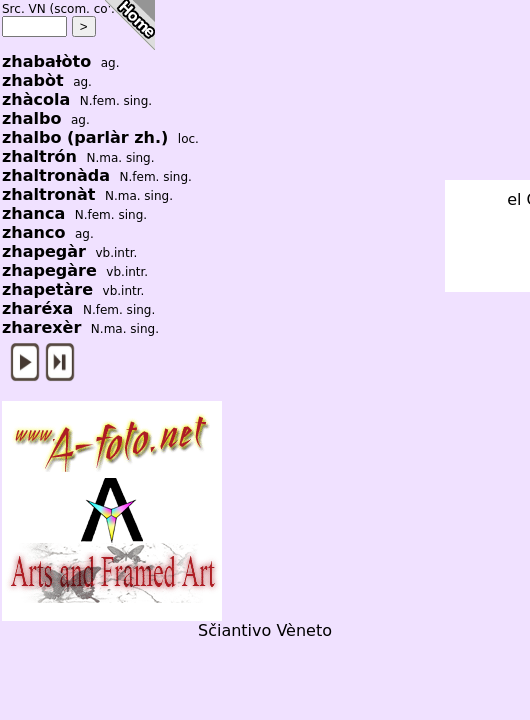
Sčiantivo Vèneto (265, 630)
